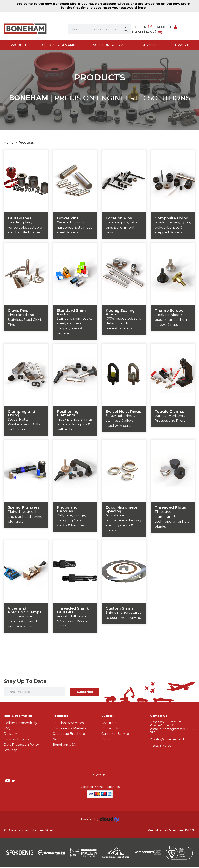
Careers (107, 740)
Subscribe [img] (85, 693)
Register (142, 27)
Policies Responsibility (21, 724)
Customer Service (115, 735)
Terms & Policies (16, 740)
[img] (8, 781)
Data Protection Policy (21, 745)
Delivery (10, 735)
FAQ (7, 729)
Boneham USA (64, 745)
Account (167, 27)
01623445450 (161, 747)
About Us (109, 724)
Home (9, 143)
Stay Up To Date (25, 682)
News (57, 740)
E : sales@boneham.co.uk (168, 740)
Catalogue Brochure (69, 735)
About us (151, 45)
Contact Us (110, 729)
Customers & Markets (61, 45)
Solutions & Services (111, 45)
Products (19, 45)
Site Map (11, 751)
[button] (127, 29)
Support (181, 45)
